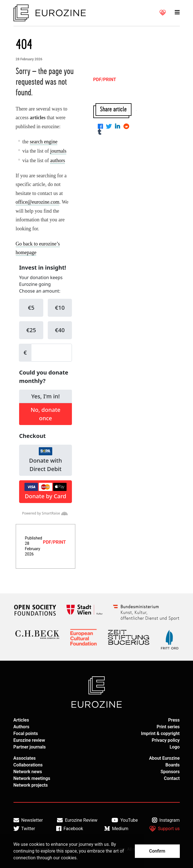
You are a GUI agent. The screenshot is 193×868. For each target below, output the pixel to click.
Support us (165, 829)
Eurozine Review (77, 820)
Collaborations (28, 765)
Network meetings (32, 778)
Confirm (157, 851)
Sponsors (170, 772)
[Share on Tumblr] (101, 133)
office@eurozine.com (38, 202)
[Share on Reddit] (127, 127)
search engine (44, 142)
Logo (175, 747)
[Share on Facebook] (101, 127)
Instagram (166, 820)
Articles (21, 720)
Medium (116, 829)
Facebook (70, 829)
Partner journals (30, 747)
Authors (21, 727)
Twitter (24, 829)
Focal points (26, 733)
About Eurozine (164, 758)
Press (174, 720)
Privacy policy (166, 740)
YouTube (125, 820)
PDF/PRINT (55, 542)
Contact (172, 778)
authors (57, 160)
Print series (168, 727)
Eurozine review (29, 740)
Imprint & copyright (160, 733)
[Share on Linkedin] (119, 127)
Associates (25, 758)
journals (58, 151)
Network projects (31, 785)
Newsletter (28, 820)
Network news (28, 772)
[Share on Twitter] (110, 127)
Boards (173, 765)
